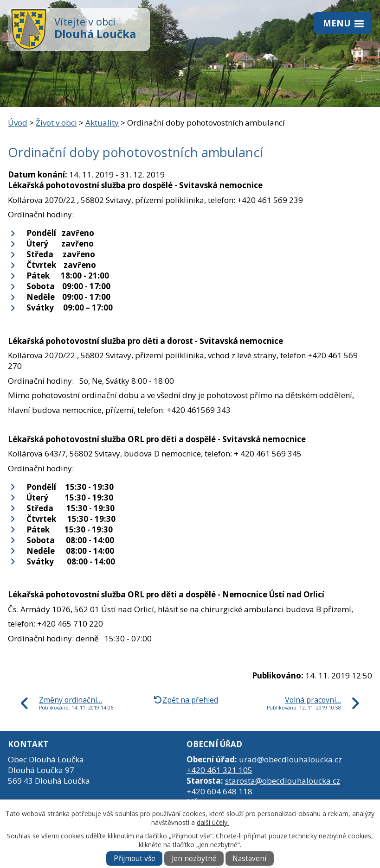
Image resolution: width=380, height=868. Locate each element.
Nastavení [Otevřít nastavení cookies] (249, 858)
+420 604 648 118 (219, 791)
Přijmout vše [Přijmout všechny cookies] (135, 858)
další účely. (213, 822)
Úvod (18, 123)
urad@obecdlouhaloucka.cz (290, 759)
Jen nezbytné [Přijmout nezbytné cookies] (194, 858)
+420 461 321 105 (219, 770)
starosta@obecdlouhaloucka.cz (283, 781)
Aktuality (102, 123)
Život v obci (56, 123)
